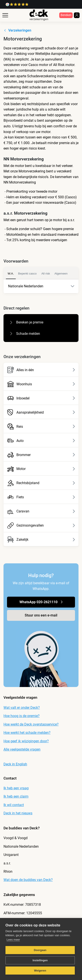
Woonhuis (42, 384)
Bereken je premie (26, 322)
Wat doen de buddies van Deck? (28, 880)
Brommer (42, 455)
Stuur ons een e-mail (41, 615)
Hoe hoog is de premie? (22, 716)
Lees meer (13, 940)
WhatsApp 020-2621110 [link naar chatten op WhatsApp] (42, 602)
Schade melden (24, 334)
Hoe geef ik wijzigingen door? (26, 741)
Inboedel (42, 398)
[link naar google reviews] (17, 5)
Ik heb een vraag (16, 788)
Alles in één (42, 370)
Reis (42, 427)
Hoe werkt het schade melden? (27, 733)
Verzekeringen (17, 30)
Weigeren (40, 971)
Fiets (42, 497)
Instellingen (40, 960)
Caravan (42, 511)
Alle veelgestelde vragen (22, 749)
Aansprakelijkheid (42, 412)
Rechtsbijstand (42, 483)
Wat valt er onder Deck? (22, 708)
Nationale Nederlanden (38, 286)
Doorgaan (40, 950)
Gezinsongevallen (42, 526)
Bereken (66, 15)
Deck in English (15, 764)
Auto (42, 441)
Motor (42, 469)
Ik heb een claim (16, 796)
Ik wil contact (14, 805)
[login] (77, 15)
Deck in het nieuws (18, 813)
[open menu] (5, 20)
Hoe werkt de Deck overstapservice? (31, 724)
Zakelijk (42, 540)
